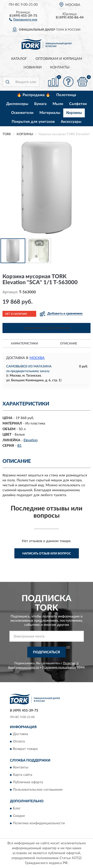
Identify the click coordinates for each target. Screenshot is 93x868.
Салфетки (78, 104)
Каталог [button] (19, 59)
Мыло (58, 104)
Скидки (19, 816)
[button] (23, 19)
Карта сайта (23, 775)
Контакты (60, 67)
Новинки (33, 67)
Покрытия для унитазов (33, 122)
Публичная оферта (28, 783)
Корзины (74, 113)
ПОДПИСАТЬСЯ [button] (46, 652)
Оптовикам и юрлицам (59, 59)
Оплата (19, 742)
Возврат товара (25, 749)
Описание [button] (69, 343)
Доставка (20, 734)
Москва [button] (37, 358)
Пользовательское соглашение (38, 790)
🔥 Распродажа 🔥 (34, 95)
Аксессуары (71, 122)
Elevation (31, 440)
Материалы (50, 113)
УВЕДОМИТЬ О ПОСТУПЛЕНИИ (46, 328)
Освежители (22, 113)
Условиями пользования (59, 667)
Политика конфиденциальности (39, 823)
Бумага (40, 104)
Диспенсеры (17, 104)
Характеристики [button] (24, 343)
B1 (19, 446)
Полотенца (66, 95)
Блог (17, 808)
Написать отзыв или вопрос (47, 553)
